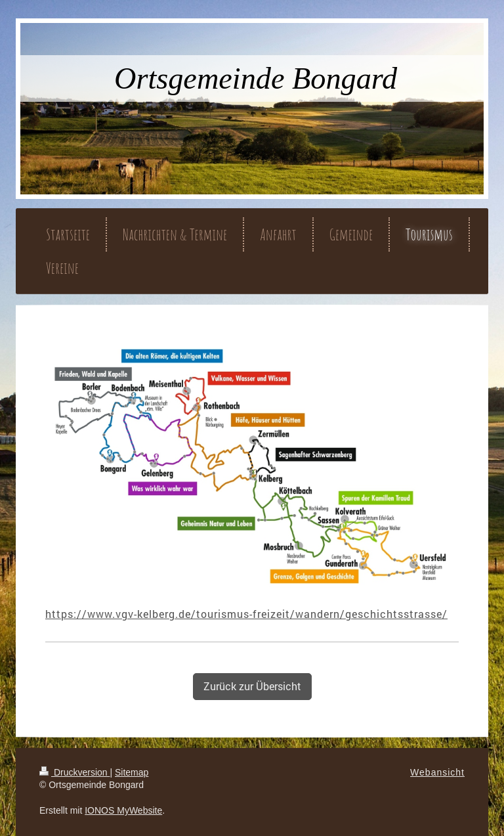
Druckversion (74, 772)
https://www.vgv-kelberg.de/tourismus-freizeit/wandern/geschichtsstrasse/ (246, 614)
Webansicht (437, 772)
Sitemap (132, 772)
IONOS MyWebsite (123, 810)
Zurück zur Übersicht (252, 686)
